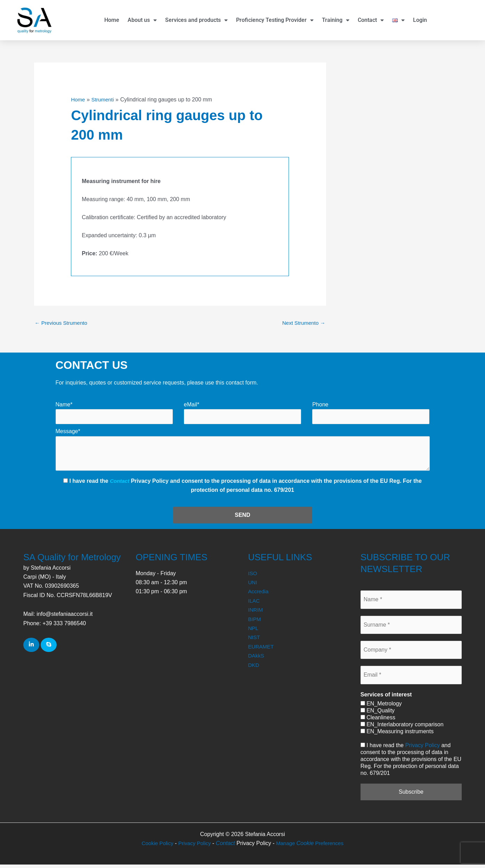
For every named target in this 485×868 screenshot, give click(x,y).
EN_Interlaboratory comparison (402, 728)
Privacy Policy (422, 749)
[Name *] (411, 603)
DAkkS (257, 659)
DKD (254, 668)
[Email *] (411, 678)
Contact (371, 20)
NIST (254, 641)
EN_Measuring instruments (397, 735)
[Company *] (411, 653)
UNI (253, 586)
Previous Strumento (63, 323)
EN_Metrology (381, 707)
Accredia (259, 595)
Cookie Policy (155, 847)
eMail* (192, 405)
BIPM (255, 622)
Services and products (196, 20)
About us (142, 20)
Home (112, 20)
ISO (253, 577)
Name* (64, 405)
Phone (320, 405)
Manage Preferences (312, 847)
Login (420, 20)
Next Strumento (302, 323)
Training (336, 20)
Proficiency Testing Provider (275, 20)
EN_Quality (378, 714)
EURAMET (262, 650)
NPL (254, 632)
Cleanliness (378, 721)
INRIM (256, 613)
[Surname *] (411, 628)
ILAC (254, 604)
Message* (68, 433)
